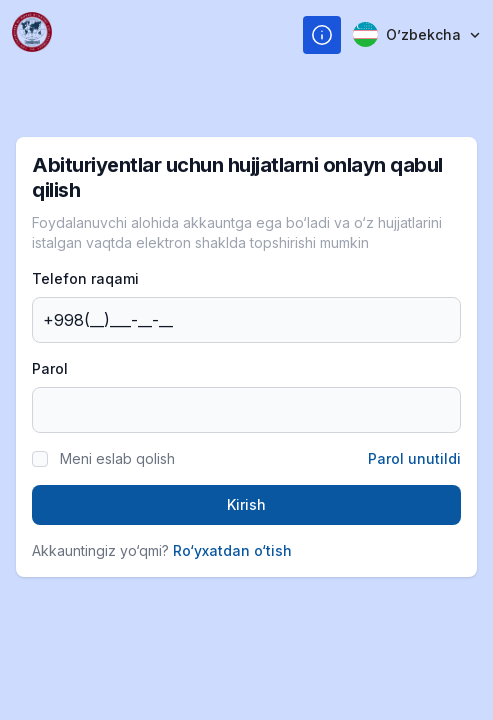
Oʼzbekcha (417, 34)
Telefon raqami (85, 278)
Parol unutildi (414, 458)
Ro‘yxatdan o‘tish (232, 550)
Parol (50, 368)
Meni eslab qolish (117, 458)
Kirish (246, 504)
